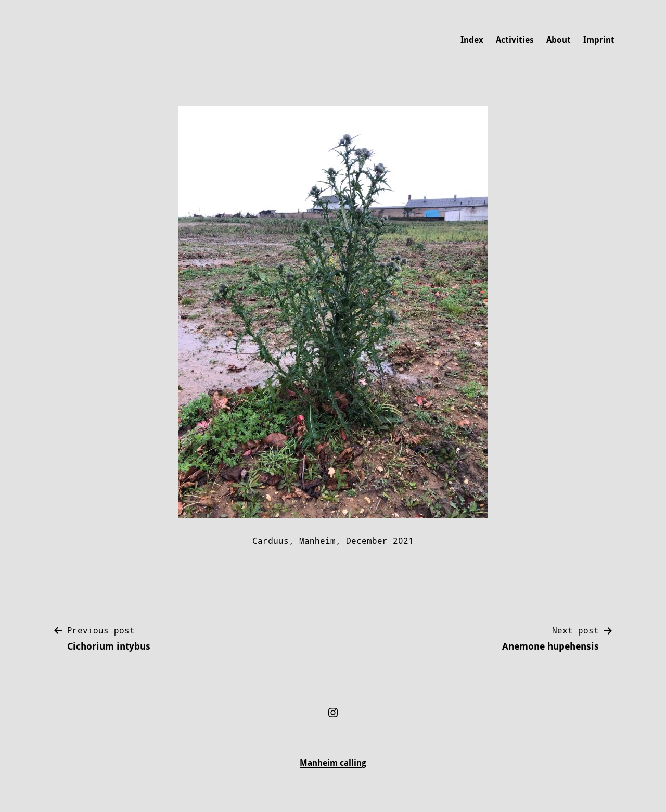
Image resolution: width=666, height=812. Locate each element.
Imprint (599, 40)
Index (472, 40)
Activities (515, 40)
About (559, 40)
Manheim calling (333, 763)
